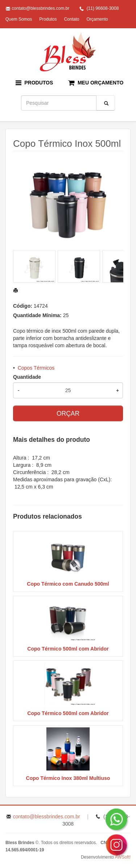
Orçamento (97, 19)
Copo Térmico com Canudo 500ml (68, 584)
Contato (71, 19)
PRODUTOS (34, 83)
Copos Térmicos (36, 368)
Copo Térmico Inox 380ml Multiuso (68, 778)
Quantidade (27, 377)
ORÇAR (68, 414)
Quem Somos (19, 19)
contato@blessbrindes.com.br (40, 8)
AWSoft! (123, 857)
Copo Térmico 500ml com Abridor (68, 649)
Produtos (48, 19)
